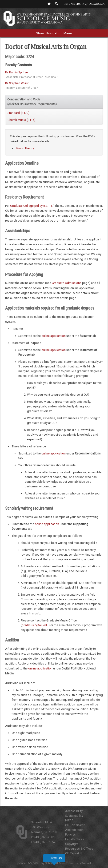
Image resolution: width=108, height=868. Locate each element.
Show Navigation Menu (54, 33)
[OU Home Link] (49, 4)
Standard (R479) (18, 113)
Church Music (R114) (22, 120)
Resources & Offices (79, 849)
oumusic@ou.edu (80, 863)
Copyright (72, 844)
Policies (70, 834)
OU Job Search (75, 825)
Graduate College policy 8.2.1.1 (31, 206)
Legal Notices (75, 839)
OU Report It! (74, 853)
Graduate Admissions (67, 283)
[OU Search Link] (57, 4)
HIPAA (69, 820)
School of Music (42, 822)
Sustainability (74, 816)
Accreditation (74, 830)
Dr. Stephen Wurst (17, 83)
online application (54, 336)
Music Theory (25, 148)
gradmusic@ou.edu (35, 625)
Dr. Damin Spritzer (17, 72)
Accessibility (74, 811)
